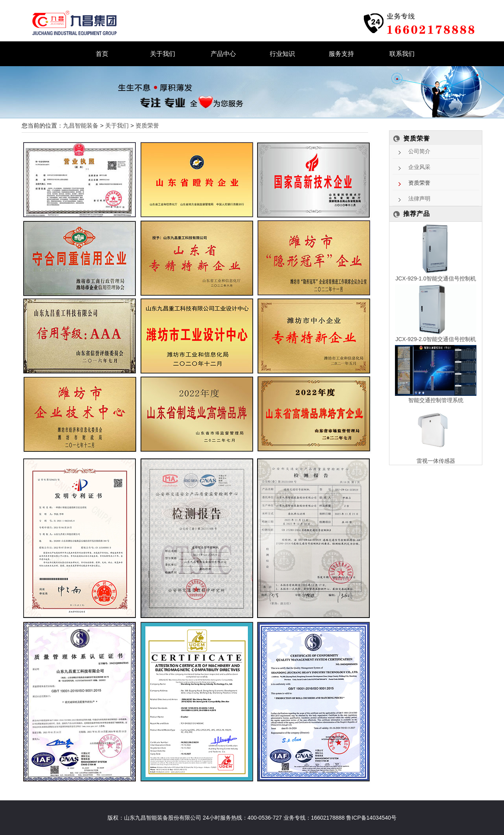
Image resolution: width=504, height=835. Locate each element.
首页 (102, 54)
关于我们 (163, 54)
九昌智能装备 (81, 125)
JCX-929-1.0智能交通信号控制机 (436, 278)
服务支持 (341, 54)
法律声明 (419, 199)
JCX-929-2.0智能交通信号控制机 (436, 339)
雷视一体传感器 (436, 461)
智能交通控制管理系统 (436, 400)
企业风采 (419, 167)
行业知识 (282, 54)
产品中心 (223, 54)
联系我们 (402, 54)
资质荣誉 (147, 125)
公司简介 (419, 151)
